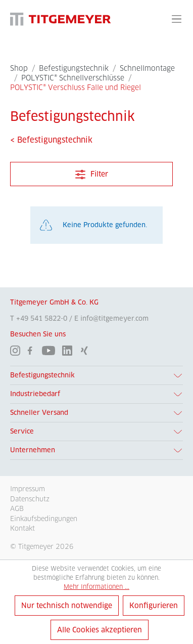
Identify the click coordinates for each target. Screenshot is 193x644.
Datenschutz (30, 499)
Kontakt (22, 528)
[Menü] (177, 19)
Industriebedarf (35, 394)
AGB (17, 508)
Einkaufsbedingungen (44, 519)
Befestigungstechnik (42, 375)
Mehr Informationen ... (96, 587)
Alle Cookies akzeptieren (100, 630)
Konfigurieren (154, 606)
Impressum (28, 489)
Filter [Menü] (92, 172)
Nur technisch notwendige (67, 606)
